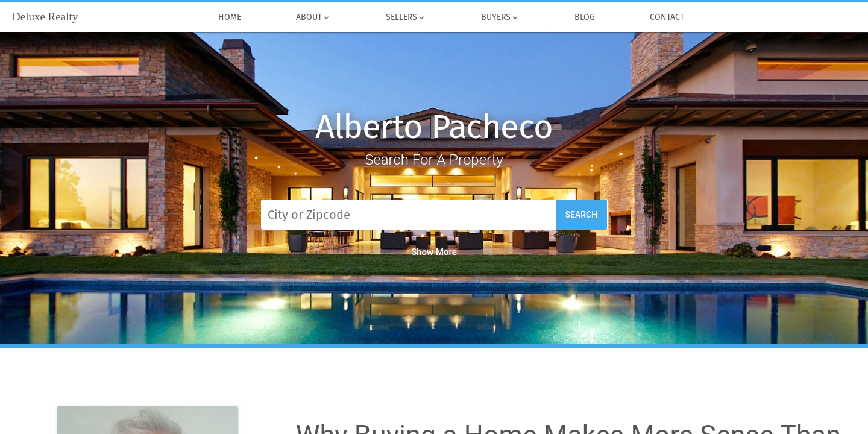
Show (434, 252)
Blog (584, 17)
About (313, 17)
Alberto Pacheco (434, 127)
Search (582, 215)
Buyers (500, 17)
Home (229, 17)
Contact (667, 17)
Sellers (406, 17)
